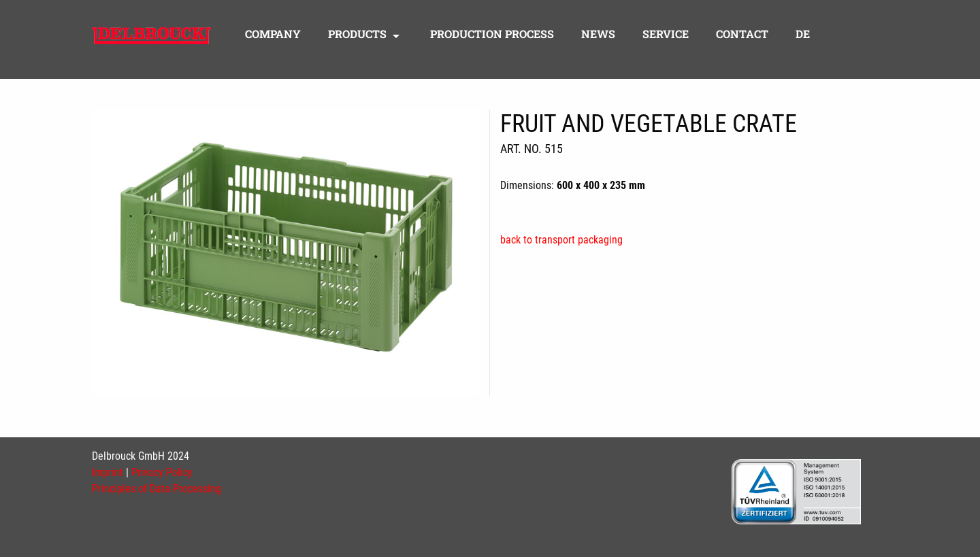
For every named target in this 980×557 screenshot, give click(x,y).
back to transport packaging (561, 240)
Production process (492, 35)
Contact (742, 35)
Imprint (108, 472)
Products (357, 35)
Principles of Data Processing (157, 489)
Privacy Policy (162, 472)
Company (273, 35)
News (598, 35)
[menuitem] (273, 37)
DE (803, 35)
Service (666, 35)
